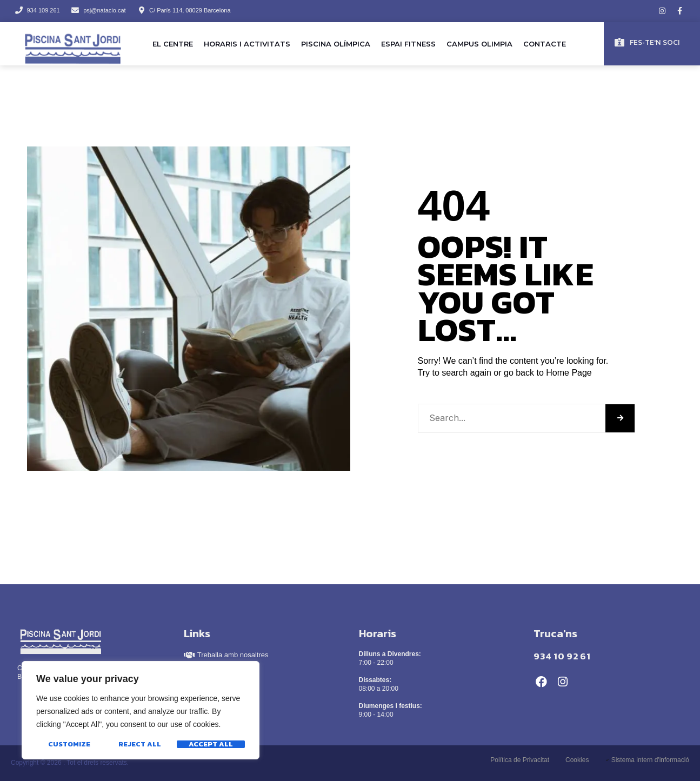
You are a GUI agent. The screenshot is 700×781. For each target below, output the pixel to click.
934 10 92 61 (562, 656)
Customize (69, 744)
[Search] (620, 418)
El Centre (173, 44)
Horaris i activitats (247, 44)
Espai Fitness (408, 44)
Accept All (211, 744)
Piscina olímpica (336, 44)
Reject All (140, 744)
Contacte (545, 44)
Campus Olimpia (479, 44)
